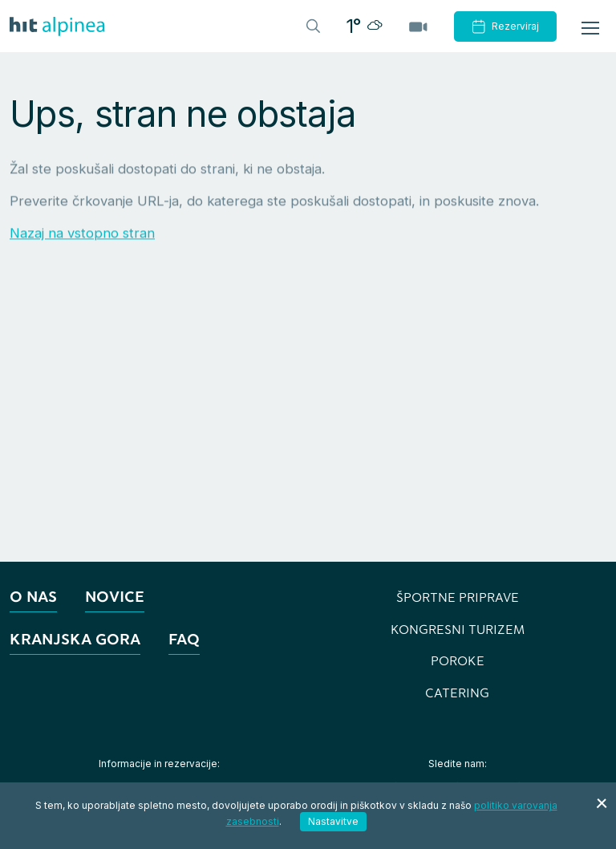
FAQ (184, 639)
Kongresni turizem (458, 629)
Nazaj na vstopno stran (82, 234)
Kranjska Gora (75, 639)
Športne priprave (458, 597)
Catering (457, 693)
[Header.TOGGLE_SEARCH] (312, 25)
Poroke (458, 660)
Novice (115, 596)
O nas (33, 596)
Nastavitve (333, 821)
